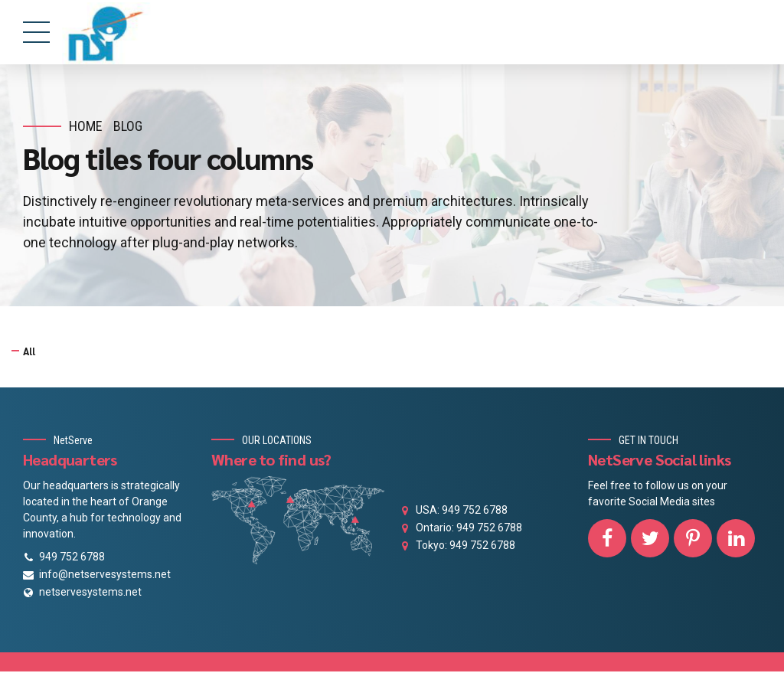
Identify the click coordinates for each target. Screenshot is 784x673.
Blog (128, 126)
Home (86, 126)
